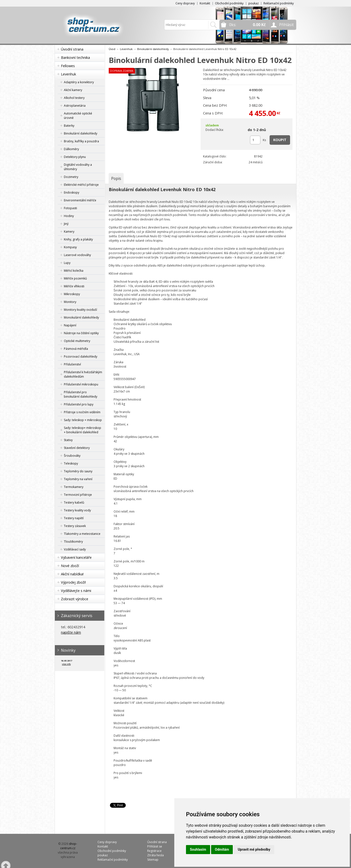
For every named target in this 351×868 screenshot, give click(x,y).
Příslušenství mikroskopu (81, 384)
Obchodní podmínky (229, 3)
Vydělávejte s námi (76, 591)
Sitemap (153, 860)
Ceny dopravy (185, 3)
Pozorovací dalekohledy (81, 356)
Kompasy (70, 247)
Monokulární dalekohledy (81, 317)
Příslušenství (72, 364)
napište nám (71, 632)
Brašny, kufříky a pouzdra (81, 141)
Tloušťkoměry (73, 542)
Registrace (154, 851)
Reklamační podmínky (279, 3)
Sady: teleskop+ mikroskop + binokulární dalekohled (83, 430)
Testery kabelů (74, 502)
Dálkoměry (71, 149)
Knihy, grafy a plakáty (78, 239)
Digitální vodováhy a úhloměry (78, 167)
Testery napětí (74, 518)
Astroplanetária (75, 106)
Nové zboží (70, 566)
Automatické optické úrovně (78, 116)
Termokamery (74, 487)
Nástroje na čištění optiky (81, 333)
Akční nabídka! (72, 574)
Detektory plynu (75, 157)
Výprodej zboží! (73, 582)
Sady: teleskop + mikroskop (83, 420)
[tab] (116, 178)
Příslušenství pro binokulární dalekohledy (81, 394)
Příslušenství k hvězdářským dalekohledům (83, 374)
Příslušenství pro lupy (79, 404)
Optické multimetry (77, 341)
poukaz (253, 3)
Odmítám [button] (222, 849)
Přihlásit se (155, 846)
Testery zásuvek (75, 526)
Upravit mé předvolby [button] (254, 849)
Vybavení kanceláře (76, 557)
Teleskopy (71, 463)
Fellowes (68, 66)
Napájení (70, 325)
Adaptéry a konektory (79, 82)
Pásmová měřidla (76, 349)
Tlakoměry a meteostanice (82, 534)
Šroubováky (72, 456)
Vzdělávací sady (75, 549)
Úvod (112, 49)
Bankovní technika (75, 57)
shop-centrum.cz (69, 846)
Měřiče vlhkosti (74, 286)
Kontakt (205, 3)
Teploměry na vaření (78, 479)
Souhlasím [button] (198, 849)
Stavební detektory (77, 448)
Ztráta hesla (156, 855)
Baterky (69, 126)
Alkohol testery (74, 98)
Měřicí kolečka (74, 271)
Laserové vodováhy (77, 255)
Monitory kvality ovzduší (80, 310)
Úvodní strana (72, 49)
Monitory (70, 302)
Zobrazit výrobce (75, 599)
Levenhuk (68, 74)
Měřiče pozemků (75, 278)
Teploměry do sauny (78, 471)
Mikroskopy (72, 294)
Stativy (68, 440)
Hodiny (69, 216)
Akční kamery (73, 90)
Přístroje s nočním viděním (82, 412)
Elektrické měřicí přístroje (81, 185)
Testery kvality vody (77, 510)
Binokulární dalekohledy (81, 133)
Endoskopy (72, 192)
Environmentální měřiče (80, 200)
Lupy (67, 263)
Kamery (69, 232)
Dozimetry (71, 177)
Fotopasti (70, 208)
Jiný (66, 224)
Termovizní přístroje (78, 495)
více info (66, 664)
